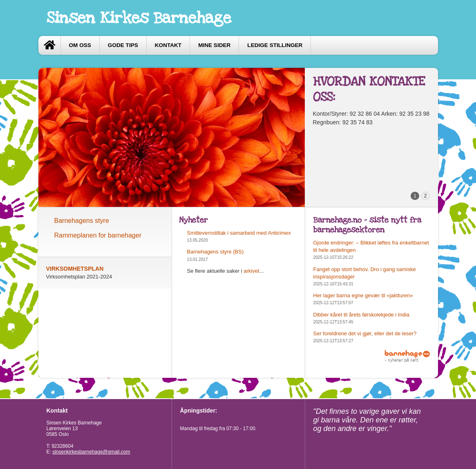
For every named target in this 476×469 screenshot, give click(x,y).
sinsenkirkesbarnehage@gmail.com (91, 452)
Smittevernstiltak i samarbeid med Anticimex (239, 233)
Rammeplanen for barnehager (98, 235)
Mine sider (214, 45)
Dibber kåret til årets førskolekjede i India (362, 315)
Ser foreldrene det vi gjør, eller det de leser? (365, 333)
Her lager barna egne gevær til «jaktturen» (363, 295)
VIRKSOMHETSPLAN (75, 269)
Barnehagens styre (82, 221)
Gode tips (123, 45)
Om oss (80, 45)
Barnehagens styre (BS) (216, 252)
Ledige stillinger (275, 45)
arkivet (251, 271)
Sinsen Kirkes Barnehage (139, 18)
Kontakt (168, 45)
